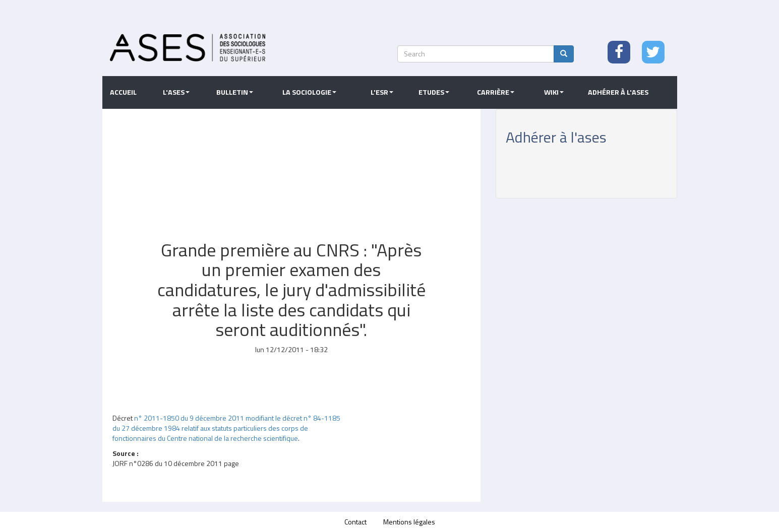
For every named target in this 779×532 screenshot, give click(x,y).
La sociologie (309, 92)
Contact (355, 522)
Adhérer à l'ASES (618, 92)
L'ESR (382, 92)
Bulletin (235, 92)
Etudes (434, 92)
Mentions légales (409, 522)
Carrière (496, 92)
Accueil (123, 92)
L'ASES (176, 92)
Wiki (554, 92)
